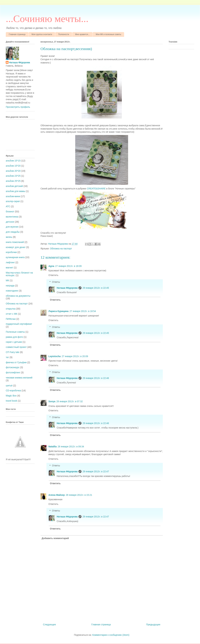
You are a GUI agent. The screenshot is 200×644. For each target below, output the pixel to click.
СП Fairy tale (13, 352)
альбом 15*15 (13, 161)
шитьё (9, 386)
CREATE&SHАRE (96, 189)
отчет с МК (12, 314)
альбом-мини (13, 196)
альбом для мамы (15, 191)
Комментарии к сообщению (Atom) (111, 635)
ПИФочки (11, 319)
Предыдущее (153, 624)
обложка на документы (18, 296)
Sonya (52, 401)
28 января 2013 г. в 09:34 (71, 447)
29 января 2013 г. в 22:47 (96, 471)
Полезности (64, 34)
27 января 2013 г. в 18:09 (68, 266)
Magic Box (11, 396)
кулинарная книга (15, 257)
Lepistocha (55, 356)
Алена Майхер (57, 495)
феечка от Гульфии (16, 362)
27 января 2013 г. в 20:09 (75, 356)
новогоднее (12, 291)
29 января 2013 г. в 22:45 (96, 288)
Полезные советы (15, 332)
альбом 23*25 (13, 176)
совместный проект (16, 347)
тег (7, 357)
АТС (8, 206)
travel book (11, 401)
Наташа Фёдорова (58, 244)
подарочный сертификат (19, 324)
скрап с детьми (14, 342)
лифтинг (10, 262)
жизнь (9, 237)
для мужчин (12, 227)
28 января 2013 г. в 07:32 (70, 401)
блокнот (10, 212)
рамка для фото (14, 337)
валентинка (12, 217)
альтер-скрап (13, 201)
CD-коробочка (13, 390)
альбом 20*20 (13, 171)
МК (7, 280)
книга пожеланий (15, 242)
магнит (9, 268)
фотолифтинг (13, 372)
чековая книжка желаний (19, 378)
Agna (51, 266)
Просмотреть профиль (18, 107)
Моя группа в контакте (42, 34)
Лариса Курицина (59, 311)
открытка (11, 309)
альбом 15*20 (13, 166)
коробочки (11, 252)
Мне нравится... (82, 34)
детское (10, 222)
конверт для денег (16, 247)
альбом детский (14, 186)
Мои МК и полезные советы (108, 34)
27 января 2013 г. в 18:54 (83, 311)
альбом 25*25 (13, 181)
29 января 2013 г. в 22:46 (96, 378)
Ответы (56, 282)
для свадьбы (13, 232)
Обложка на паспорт (61, 249)
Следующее (49, 624)
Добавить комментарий (55, 538)
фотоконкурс (13, 367)
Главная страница (17, 34)
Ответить (53, 275)
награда (10, 286)
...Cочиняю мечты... (47, 19)
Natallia (53, 447)
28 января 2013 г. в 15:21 (79, 495)
